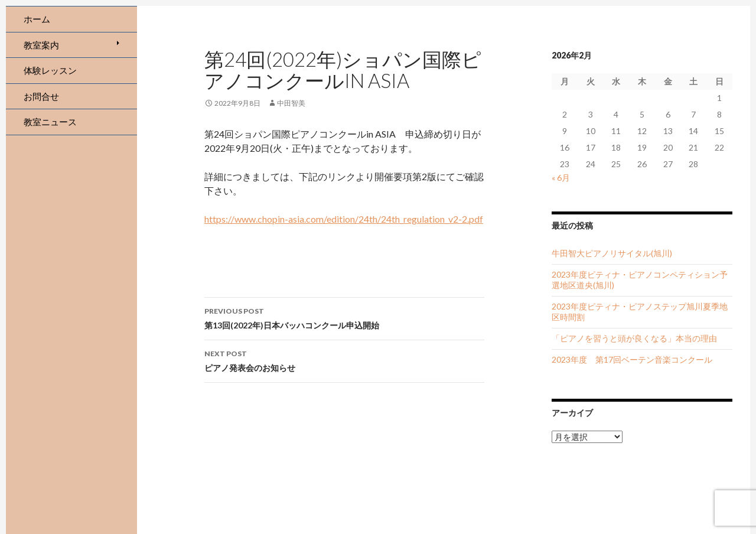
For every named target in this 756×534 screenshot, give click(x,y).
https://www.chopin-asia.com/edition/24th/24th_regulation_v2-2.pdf (344, 219)
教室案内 (41, 45)
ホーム (37, 19)
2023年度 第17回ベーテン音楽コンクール (632, 359)
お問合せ (41, 96)
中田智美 (291, 103)
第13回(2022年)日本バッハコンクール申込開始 (344, 317)
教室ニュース (50, 122)
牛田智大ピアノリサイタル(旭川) (612, 253)
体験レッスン (50, 70)
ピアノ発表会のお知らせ (344, 360)
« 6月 (561, 178)
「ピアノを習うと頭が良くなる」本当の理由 (634, 338)
